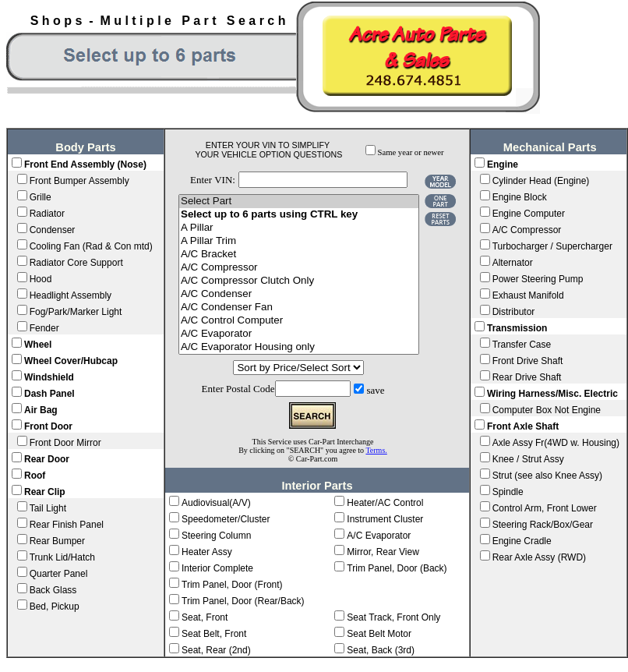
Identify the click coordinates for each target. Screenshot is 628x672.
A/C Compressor (299, 268)
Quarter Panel (59, 574)
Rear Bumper (57, 541)
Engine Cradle (522, 541)
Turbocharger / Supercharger (552, 246)
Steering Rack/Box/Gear (543, 525)
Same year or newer (411, 152)
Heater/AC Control (385, 503)
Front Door (48, 426)
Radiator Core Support (76, 263)
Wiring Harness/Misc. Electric (552, 394)
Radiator (47, 214)
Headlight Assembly (71, 295)
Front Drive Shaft (528, 361)
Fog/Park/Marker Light (76, 312)
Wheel (38, 345)
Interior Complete (217, 568)
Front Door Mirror (65, 443)
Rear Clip (45, 492)
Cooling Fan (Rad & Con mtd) (91, 246)
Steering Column (216, 536)
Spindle (508, 492)
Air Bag (41, 410)
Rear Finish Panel (67, 525)
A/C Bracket (299, 255)
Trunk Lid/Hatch (62, 557)
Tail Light (48, 508)
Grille (41, 197)
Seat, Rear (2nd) (216, 650)
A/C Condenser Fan (299, 308)
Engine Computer (529, 214)
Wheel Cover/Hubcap (71, 361)
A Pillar (299, 228)
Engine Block (520, 197)
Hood (41, 279)
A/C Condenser (299, 294)
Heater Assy (207, 552)
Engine (503, 164)
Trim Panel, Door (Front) (232, 585)
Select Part (299, 202)
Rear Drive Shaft (527, 377)
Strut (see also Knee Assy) (547, 476)
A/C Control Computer (299, 321)
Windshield (49, 377)
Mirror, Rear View (383, 552)
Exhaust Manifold (528, 295)
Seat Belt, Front (214, 634)
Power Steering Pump (538, 279)
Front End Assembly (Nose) (85, 164)
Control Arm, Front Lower (545, 508)
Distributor (514, 312)
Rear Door (47, 459)
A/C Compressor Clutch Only (299, 281)
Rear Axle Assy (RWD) (539, 557)
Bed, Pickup (55, 607)
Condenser (53, 230)
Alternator (513, 263)
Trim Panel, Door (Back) (397, 568)
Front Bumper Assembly (79, 181)
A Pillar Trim (299, 241)
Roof (35, 476)
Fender (44, 328)
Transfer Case (522, 345)
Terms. (376, 450)
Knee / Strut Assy (528, 459)
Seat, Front (205, 617)
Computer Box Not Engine (547, 410)
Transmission (517, 328)
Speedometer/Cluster (226, 519)
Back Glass (53, 590)
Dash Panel (49, 394)
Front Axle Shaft (523, 426)
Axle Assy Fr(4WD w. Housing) (556, 443)
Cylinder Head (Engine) (541, 181)
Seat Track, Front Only (393, 617)
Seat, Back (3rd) (381, 650)
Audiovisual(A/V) (216, 503)
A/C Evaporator (299, 334)
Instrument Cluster (385, 519)
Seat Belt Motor (379, 634)
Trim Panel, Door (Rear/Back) (243, 601)
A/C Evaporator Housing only (299, 347)
